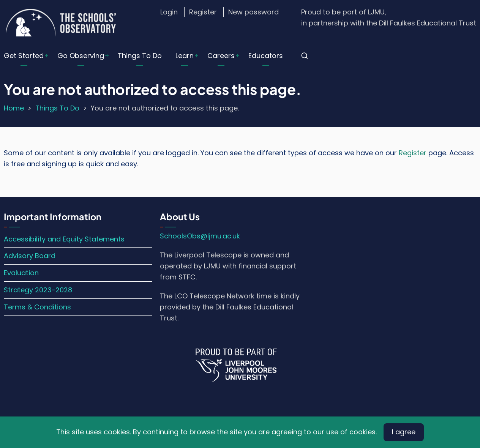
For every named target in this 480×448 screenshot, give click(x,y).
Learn (185, 56)
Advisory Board (30, 256)
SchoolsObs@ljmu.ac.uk (200, 236)
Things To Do (140, 56)
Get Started (24, 56)
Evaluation (21, 273)
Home (14, 108)
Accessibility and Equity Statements (64, 239)
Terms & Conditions (37, 307)
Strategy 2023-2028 (38, 290)
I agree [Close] (404, 432)
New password (253, 12)
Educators (266, 56)
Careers (221, 56)
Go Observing (81, 56)
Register (203, 12)
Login (169, 12)
